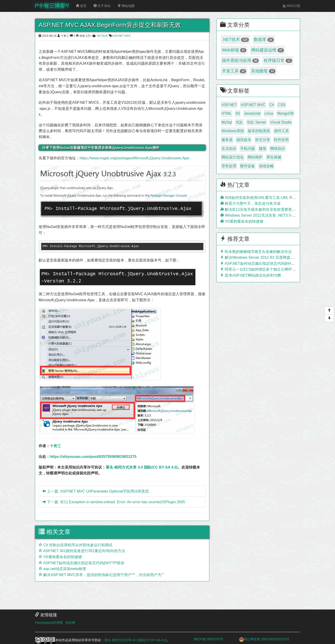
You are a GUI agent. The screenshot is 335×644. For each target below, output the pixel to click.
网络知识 (278, 149)
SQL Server (256, 122)
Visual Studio (281, 122)
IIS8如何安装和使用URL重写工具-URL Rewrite (261, 198)
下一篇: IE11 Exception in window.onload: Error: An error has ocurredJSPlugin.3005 (114, 502)
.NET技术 (102, 36)
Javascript (252, 113)
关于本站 (102, 6)
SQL (239, 122)
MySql (227, 122)
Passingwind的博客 (49, 623)
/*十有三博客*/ (52, 6)
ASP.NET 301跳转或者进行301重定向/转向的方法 (82, 551)
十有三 (55, 446)
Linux (269, 113)
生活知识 (229, 149)
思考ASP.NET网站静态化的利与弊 (251, 275)
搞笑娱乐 (244, 140)
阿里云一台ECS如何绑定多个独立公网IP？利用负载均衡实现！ (275, 269)
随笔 (263, 149)
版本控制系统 (259, 131)
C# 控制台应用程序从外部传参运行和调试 (75, 545)
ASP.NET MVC (122, 36)
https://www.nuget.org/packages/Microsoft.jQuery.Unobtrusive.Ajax (134, 158)
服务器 (227, 140)
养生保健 (274, 157)
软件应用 (281, 140)
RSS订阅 (291, 6)
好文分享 (263, 140)
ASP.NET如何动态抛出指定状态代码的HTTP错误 (81, 563)
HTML (227, 113)
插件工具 (281, 131)
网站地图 (126, 6)
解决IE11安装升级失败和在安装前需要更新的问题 (263, 210)
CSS (282, 105)
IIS (238, 113)
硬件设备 (248, 166)
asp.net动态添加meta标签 (62, 569)
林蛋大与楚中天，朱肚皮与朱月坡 (250, 203)
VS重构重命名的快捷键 (60, 557)
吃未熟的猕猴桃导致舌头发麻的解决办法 (256, 252)
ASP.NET (229, 105)
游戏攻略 (266, 166)
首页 (81, 6)
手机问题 (248, 149)
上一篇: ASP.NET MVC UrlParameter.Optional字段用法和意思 (96, 491)
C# (271, 105)
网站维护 (255, 157)
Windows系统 (233, 131)
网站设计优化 (233, 157)
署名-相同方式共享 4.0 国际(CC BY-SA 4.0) (142, 467)
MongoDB (285, 113)
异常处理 (229, 166)
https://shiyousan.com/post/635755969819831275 (93, 457)
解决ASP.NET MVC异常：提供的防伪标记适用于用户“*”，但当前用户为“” (101, 575)
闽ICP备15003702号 (209, 639)
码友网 (70, 623)
